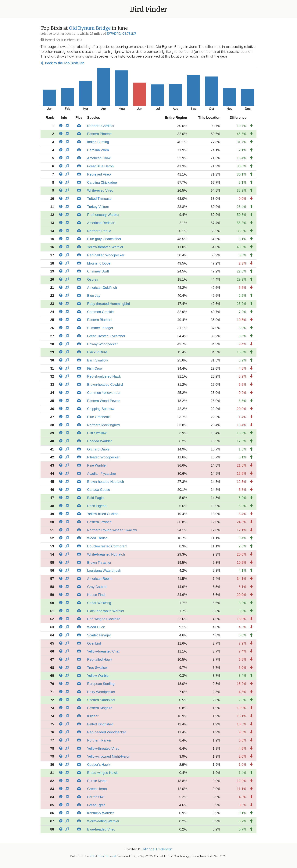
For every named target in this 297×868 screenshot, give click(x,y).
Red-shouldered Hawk (104, 376)
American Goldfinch (102, 288)
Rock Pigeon (97, 506)
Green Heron (97, 789)
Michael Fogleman (158, 849)
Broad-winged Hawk (102, 773)
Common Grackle (100, 312)
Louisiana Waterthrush (104, 571)
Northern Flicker (99, 740)
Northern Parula (99, 231)
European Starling (101, 684)
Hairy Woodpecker (101, 692)
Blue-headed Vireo (101, 829)
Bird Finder (148, 9)
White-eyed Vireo (100, 190)
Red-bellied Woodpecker (106, 255)
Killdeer (93, 716)
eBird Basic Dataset (103, 856)
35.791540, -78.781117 (121, 34)
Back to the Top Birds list (62, 63)
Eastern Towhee (99, 522)
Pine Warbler (97, 465)
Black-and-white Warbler (106, 611)
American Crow (99, 158)
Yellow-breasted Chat (103, 651)
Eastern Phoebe (99, 134)
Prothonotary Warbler (103, 215)
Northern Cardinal (101, 126)
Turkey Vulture (98, 207)
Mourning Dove (99, 263)
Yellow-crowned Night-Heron (109, 756)
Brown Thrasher (99, 563)
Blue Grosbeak (98, 417)
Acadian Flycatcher (102, 474)
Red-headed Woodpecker (107, 732)
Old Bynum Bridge (90, 28)
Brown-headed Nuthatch (106, 482)
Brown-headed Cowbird (105, 385)
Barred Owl (96, 797)
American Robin (99, 579)
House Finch (97, 595)
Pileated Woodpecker (103, 457)
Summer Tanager (100, 328)
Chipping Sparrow (101, 409)
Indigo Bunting (98, 142)
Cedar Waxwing (99, 603)
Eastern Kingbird (100, 708)
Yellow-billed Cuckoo (103, 514)
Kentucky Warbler (100, 813)
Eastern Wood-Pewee (104, 401)
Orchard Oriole (98, 449)
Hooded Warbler (99, 441)
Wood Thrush (97, 538)
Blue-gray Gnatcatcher (104, 239)
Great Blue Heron (100, 166)
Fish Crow (95, 368)
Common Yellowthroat (104, 393)
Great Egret (96, 805)
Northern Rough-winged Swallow (112, 530)
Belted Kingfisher (100, 724)
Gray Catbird (97, 587)
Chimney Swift (98, 271)
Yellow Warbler (98, 676)
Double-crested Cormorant (107, 546)
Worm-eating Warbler (103, 821)
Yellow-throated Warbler (105, 247)
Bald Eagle (95, 498)
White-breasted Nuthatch (106, 554)
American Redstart (101, 223)
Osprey (93, 279)
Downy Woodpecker (102, 344)
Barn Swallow (97, 360)
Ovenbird (94, 643)
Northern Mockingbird (103, 425)
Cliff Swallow (97, 433)
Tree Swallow (97, 668)
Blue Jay (94, 296)
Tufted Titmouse (99, 199)
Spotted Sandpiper (101, 700)
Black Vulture (97, 352)
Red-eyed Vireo (99, 174)
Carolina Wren (98, 150)
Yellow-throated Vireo (103, 749)
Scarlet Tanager (99, 635)
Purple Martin (97, 781)
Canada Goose (99, 490)
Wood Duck (96, 627)
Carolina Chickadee (102, 183)
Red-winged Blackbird (104, 619)
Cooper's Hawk (99, 765)
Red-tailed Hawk (100, 660)
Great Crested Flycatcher (106, 336)
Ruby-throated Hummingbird (109, 304)
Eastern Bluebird (100, 320)
